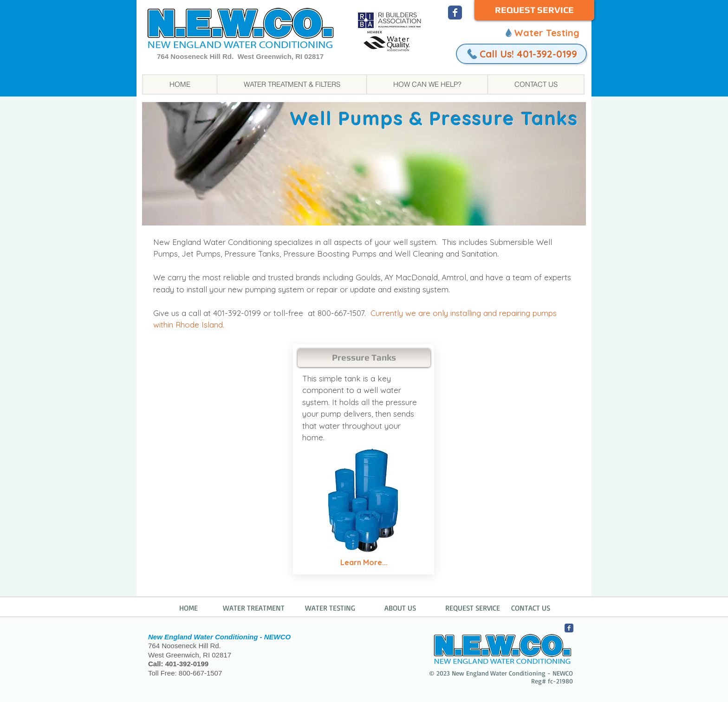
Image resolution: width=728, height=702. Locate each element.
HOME (188, 608)
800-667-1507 (200, 673)
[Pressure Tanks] (364, 358)
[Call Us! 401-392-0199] (521, 54)
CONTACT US (531, 608)
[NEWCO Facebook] (455, 13)
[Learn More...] (364, 563)
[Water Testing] (541, 32)
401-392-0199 (187, 664)
